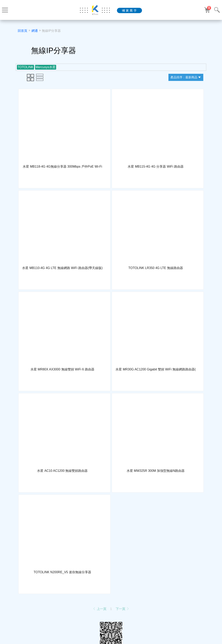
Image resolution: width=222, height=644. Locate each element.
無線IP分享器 (51, 31)
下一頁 (122, 609)
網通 (35, 31)
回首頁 (22, 31)
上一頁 (99, 609)
